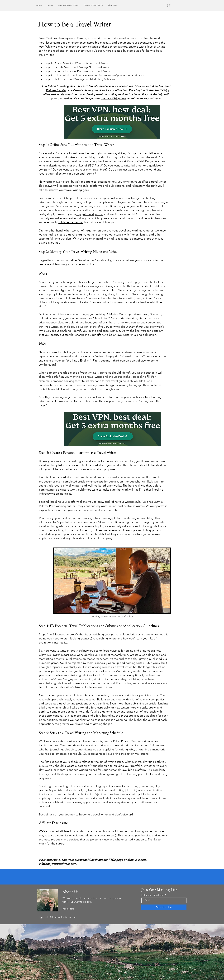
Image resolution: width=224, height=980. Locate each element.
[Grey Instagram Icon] (169, 5)
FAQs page (116, 860)
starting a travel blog (140, 518)
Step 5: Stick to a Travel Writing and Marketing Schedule (80, 79)
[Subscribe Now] (164, 907)
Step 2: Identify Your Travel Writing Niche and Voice (77, 67)
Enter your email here (153, 895)
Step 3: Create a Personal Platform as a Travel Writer (77, 71)
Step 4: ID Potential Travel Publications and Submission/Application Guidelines (94, 75)
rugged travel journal (90, 214)
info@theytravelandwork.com (57, 864)
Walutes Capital (56, 90)
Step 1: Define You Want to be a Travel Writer (76, 63)
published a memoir (71, 222)
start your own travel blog (90, 170)
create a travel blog (69, 235)
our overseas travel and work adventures (128, 231)
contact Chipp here (114, 98)
